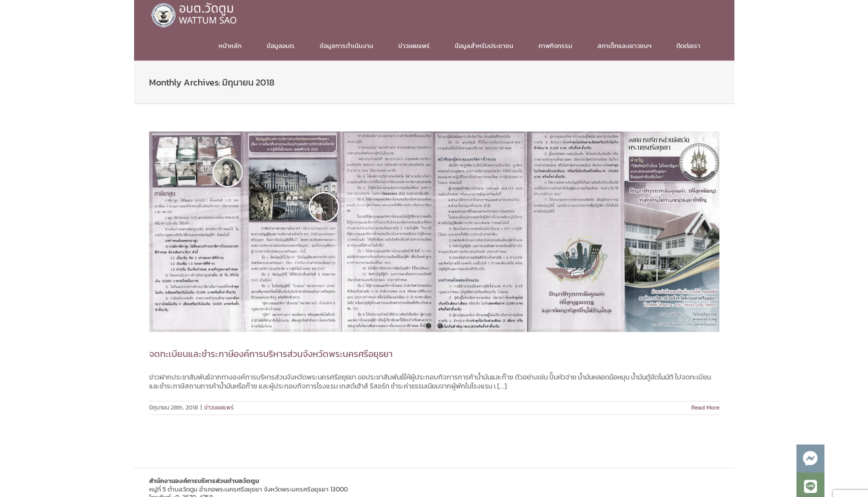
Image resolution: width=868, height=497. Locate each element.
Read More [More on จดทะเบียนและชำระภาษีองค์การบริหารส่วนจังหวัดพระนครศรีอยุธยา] (705, 407)
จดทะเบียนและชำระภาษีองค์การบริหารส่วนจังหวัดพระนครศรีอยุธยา (271, 354)
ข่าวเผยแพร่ (219, 407)
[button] (810, 458)
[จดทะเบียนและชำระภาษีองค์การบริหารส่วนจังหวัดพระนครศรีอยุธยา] (434, 232)
